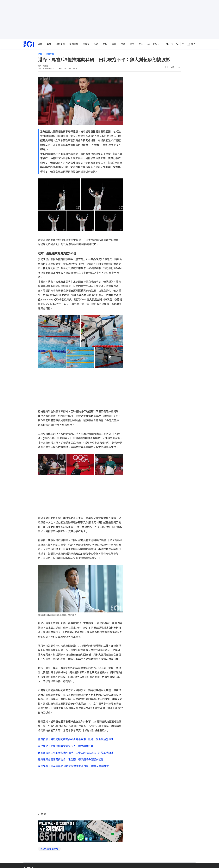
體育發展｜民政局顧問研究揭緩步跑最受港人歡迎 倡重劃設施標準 (76, 739)
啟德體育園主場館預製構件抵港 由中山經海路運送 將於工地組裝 (76, 753)
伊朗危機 (74, 44)
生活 (141, 44)
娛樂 (49, 44)
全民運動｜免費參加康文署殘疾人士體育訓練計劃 (66, 746)
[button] (166, 67)
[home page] (29, 44)
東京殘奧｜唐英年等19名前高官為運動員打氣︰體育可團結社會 (73, 766)
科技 (150, 44)
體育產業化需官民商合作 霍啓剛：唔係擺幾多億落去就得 (71, 759)
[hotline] (80, 831)
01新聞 (42, 814)
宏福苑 (86, 44)
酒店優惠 (60, 44)
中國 (123, 44)
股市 (132, 44)
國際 (114, 44)
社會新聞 (50, 54)
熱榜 (105, 44)
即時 (96, 44)
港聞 (40, 44)
